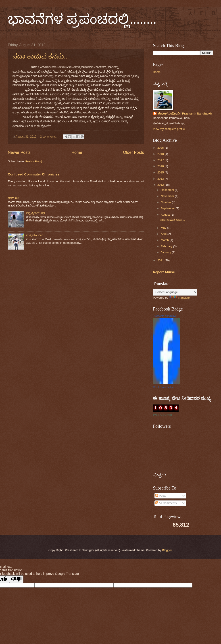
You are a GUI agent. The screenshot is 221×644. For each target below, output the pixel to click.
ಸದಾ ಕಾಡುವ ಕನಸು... (41, 56)
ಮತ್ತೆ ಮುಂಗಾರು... (36, 235)
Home (77, 152)
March (165, 240)
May (164, 228)
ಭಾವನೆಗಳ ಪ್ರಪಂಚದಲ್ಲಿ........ (82, 19)
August (166, 215)
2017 (161, 160)
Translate (179, 298)
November (168, 196)
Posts (161, 496)
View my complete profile (169, 129)
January (166, 252)
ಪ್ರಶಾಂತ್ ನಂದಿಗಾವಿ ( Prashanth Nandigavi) (185, 114)
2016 (161, 166)
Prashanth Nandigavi (164, 316)
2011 (161, 260)
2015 (161, 172)
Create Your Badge (163, 387)
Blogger (167, 550)
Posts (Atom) (34, 161)
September (168, 208)
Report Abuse (164, 272)
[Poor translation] (16, 579)
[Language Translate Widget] (175, 292)
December (168, 190)
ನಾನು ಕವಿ (14, 198)
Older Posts (133, 152)
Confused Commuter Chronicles (34, 174)
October (166, 202)
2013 (161, 179)
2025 (161, 148)
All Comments (166, 503)
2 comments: (49, 137)
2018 (161, 154)
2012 (161, 185)
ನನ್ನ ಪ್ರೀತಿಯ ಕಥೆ (35, 213)
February (167, 246)
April (164, 234)
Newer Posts (19, 152)
